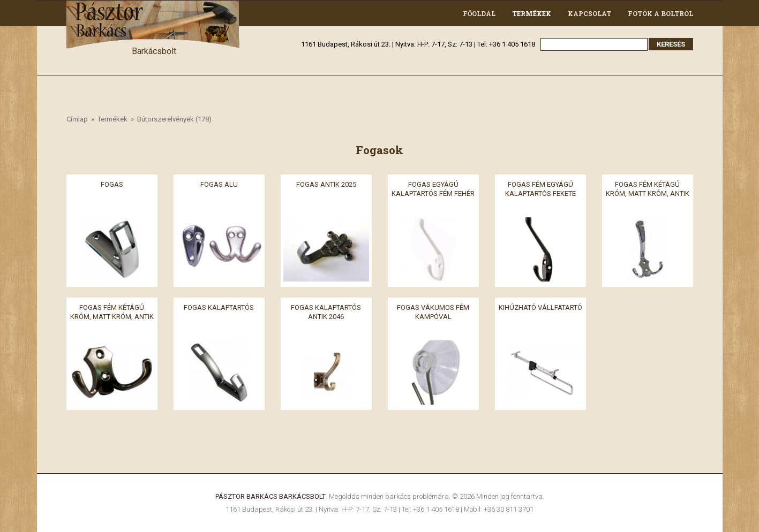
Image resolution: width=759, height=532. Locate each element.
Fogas (112, 184)
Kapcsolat (589, 13)
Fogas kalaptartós (219, 307)
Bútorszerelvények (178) (174, 119)
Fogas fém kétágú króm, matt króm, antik (648, 189)
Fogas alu (219, 184)
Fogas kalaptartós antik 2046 (326, 312)
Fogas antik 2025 (326, 184)
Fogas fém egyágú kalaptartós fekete (540, 189)
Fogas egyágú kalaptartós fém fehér (433, 189)
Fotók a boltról (660, 13)
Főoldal (479, 13)
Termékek (532, 13)
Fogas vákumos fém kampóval (433, 312)
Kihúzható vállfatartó (540, 307)
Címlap (77, 119)
